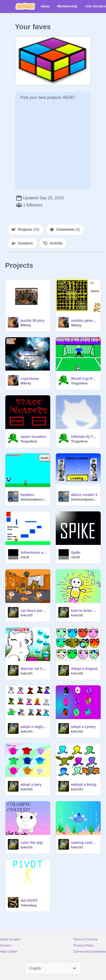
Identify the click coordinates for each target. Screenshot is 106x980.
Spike (76, 553)
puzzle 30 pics (32, 320)
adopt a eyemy (83, 727)
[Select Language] (53, 968)
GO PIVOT (29, 901)
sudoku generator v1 (84, 320)
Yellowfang (29, 905)
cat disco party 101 (34, 611)
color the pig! (32, 843)
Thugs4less (79, 383)
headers (27, 495)
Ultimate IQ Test (84, 437)
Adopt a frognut (84, 669)
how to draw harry (84, 611)
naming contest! (84, 843)
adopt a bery (31, 785)
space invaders (33, 437)
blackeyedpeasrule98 (34, 500)
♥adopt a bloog (84, 785)
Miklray (26, 325)
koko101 (27, 615)
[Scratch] (25, 6)
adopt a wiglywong (34, 727)
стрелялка (30, 379)
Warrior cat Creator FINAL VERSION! (34, 669)
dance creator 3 (84, 495)
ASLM (25, 557)
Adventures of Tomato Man (34, 553)
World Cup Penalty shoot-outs (84, 379)
